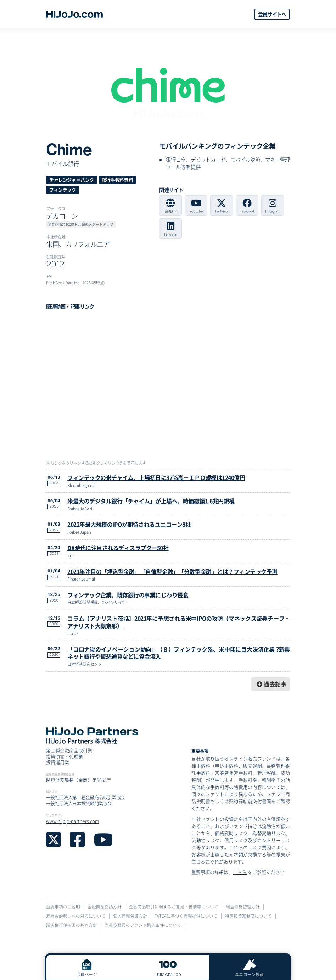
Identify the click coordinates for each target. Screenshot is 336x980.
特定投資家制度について (248, 916)
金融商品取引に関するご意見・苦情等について (174, 907)
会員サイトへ (272, 14)
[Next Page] (271, 684)
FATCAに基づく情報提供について (186, 916)
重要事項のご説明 (63, 907)
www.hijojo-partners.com (73, 821)
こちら (240, 872)
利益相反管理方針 (243, 907)
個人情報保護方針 (130, 916)
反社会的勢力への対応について (76, 916)
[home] (74, 14)
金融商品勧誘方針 (105, 907)
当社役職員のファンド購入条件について (143, 925)
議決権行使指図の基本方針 (72, 925)
